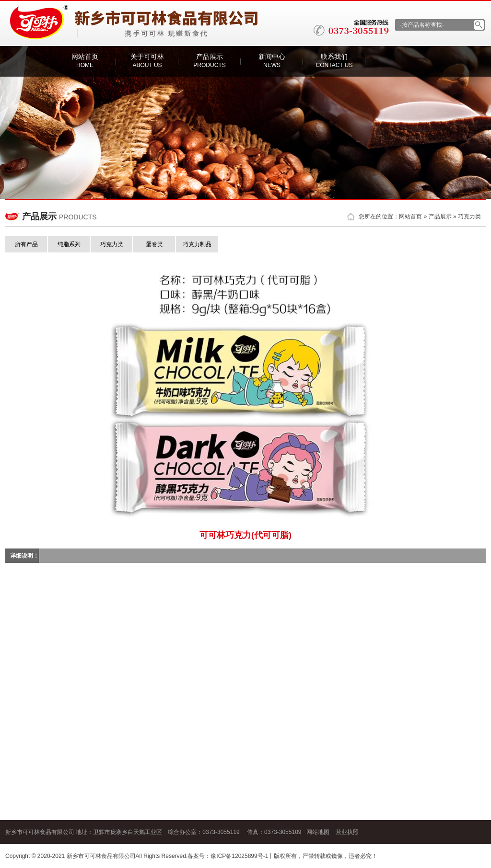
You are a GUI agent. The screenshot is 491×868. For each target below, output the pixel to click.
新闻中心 (272, 61)
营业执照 (347, 832)
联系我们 (334, 61)
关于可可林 (147, 61)
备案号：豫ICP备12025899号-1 (228, 856)
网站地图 (318, 832)
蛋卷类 (154, 244)
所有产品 (26, 244)
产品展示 (209, 61)
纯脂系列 (69, 244)
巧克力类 (469, 217)
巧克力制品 (197, 244)
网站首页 (85, 61)
